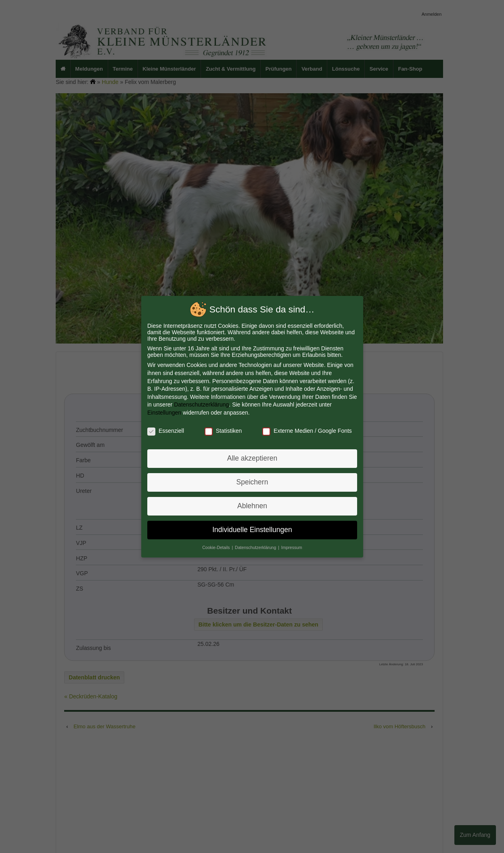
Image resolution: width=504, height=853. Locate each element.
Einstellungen (165, 413)
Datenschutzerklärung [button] (256, 546)
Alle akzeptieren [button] (252, 458)
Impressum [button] (291, 546)
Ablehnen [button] (252, 505)
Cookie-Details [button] (217, 546)
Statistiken (223, 430)
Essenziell (166, 430)
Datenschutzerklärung (202, 405)
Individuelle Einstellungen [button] (252, 529)
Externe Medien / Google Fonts (306, 430)
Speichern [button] (252, 482)
